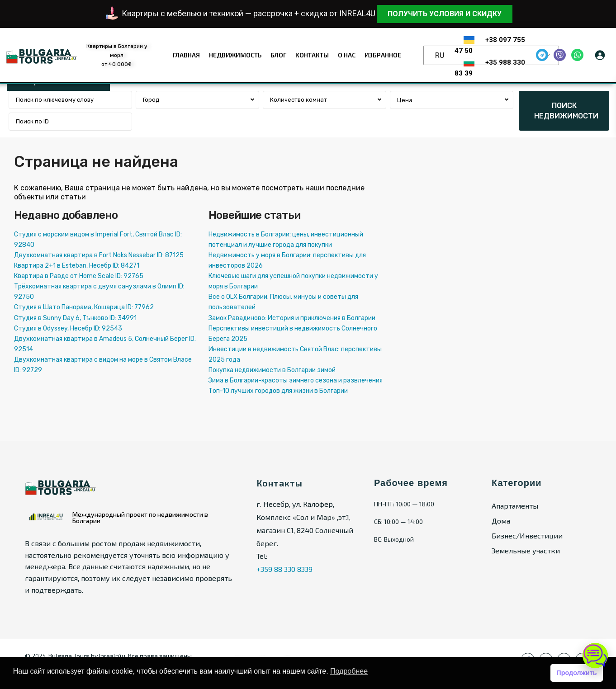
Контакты (312, 55)
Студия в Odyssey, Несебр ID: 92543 (68, 328)
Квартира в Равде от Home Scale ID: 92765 (79, 276)
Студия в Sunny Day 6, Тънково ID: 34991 (75, 318)
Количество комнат (299, 100)
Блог (278, 55)
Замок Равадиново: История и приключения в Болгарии (292, 318)
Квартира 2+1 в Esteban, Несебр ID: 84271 (77, 266)
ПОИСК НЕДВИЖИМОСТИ (566, 111)
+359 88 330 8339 (284, 569)
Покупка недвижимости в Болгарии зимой (272, 370)
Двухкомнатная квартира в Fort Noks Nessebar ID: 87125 (99, 255)
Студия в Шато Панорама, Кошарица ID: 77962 (84, 307)
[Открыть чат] (595, 656)
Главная (186, 55)
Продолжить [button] (576, 673)
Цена (405, 100)
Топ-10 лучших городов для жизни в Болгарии (278, 391)
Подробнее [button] (349, 671)
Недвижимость (235, 55)
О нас (347, 55)
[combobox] (197, 100)
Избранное (383, 55)
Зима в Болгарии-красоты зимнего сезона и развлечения (296, 380)
